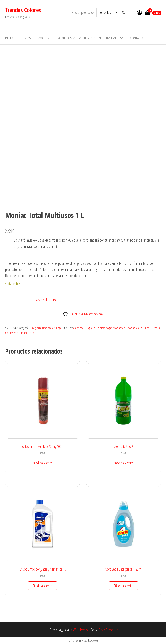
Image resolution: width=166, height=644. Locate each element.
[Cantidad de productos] (17, 300)
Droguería (36, 328)
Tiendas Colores (23, 10)
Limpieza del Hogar (52, 328)
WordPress (80, 630)
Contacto (137, 38)
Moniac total (120, 328)
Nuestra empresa (111, 38)
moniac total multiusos (139, 328)
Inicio (9, 38)
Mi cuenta (85, 38)
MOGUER (43, 38)
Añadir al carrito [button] (42, 463)
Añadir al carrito (46, 300)
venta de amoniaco (24, 333)
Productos (64, 38)
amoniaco (79, 328)
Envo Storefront (109, 630)
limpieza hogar (104, 328)
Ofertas (25, 38)
